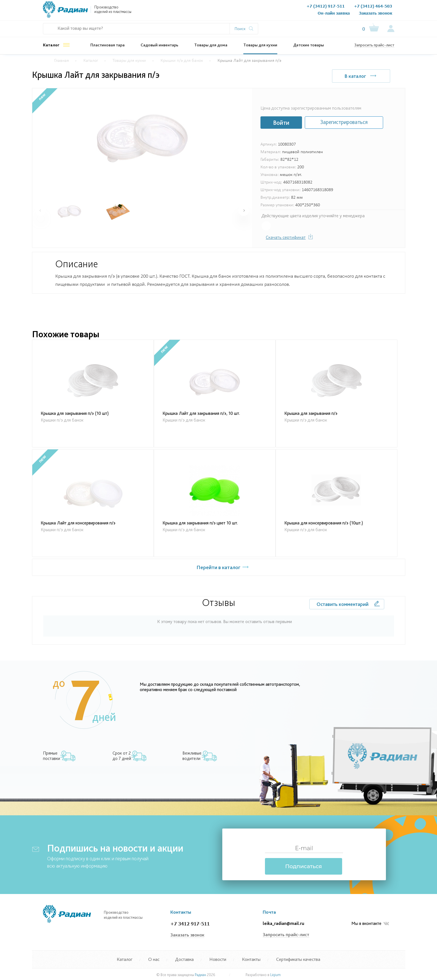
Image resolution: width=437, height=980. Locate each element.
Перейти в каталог (218, 567)
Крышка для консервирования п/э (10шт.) (324, 523)
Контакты (261, 11)
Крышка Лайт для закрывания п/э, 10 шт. (201, 413)
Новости (239, 11)
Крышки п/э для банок (182, 61)
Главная (61, 61)
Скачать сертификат (286, 238)
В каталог (355, 76)
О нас (165, 11)
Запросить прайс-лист (374, 45)
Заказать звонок (376, 13)
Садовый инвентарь (159, 45)
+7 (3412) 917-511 (326, 6)
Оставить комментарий (343, 604)
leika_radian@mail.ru (283, 923)
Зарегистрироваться (344, 122)
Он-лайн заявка (334, 13)
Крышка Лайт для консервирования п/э (78, 523)
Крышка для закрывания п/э (311, 413)
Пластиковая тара (107, 45)
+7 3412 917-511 (190, 924)
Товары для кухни (260, 45)
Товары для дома (211, 45)
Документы (187, 11)
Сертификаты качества (298, 959)
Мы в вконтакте (370, 924)
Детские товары (309, 45)
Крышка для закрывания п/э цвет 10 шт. (200, 523)
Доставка (184, 959)
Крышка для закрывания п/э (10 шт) (75, 413)
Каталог (51, 45)
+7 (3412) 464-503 (373, 6)
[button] (244, 211)
